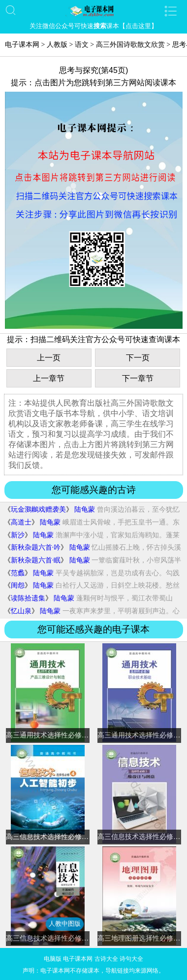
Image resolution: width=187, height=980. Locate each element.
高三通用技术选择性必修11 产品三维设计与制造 (79, 735)
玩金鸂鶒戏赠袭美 (38, 509)
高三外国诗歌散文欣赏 (130, 45)
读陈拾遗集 (28, 598)
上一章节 (49, 378)
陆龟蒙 (85, 509)
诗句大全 (131, 959)
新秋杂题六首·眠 (36, 560)
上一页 (49, 358)
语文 (82, 45)
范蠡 (18, 573)
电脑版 (53, 959)
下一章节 (138, 378)
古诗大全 (106, 959)
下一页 (138, 358)
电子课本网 (22, 45)
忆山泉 (21, 611)
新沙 (18, 535)
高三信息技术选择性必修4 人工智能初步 (67, 837)
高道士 (21, 522)
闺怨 (18, 585)
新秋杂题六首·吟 (36, 547)
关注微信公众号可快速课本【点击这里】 (93, 26)
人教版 (57, 45)
